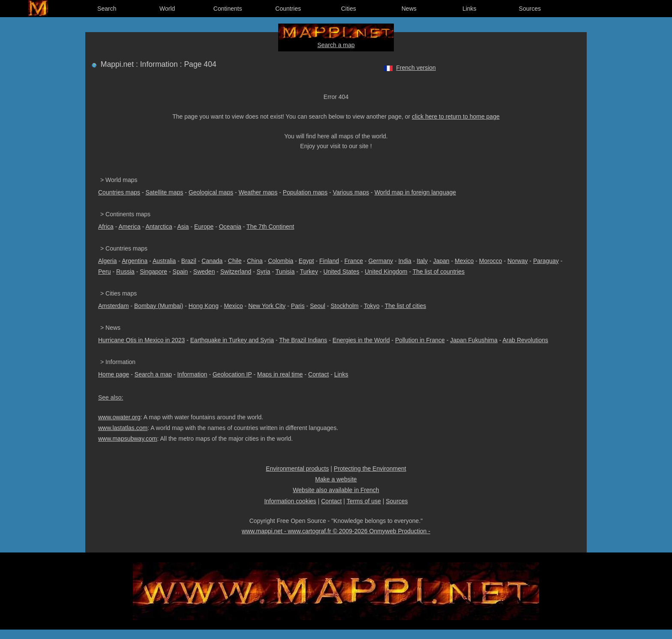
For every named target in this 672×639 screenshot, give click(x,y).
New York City (267, 306)
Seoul (318, 306)
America (129, 227)
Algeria (108, 261)
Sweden (204, 272)
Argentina (135, 261)
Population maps (305, 192)
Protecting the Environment (370, 469)
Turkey (309, 272)
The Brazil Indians (303, 340)
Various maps (351, 192)
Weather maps (258, 192)
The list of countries (439, 272)
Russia (125, 272)
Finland (329, 261)
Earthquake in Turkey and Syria (232, 340)
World (167, 9)
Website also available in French (336, 490)
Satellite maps (165, 192)
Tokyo (372, 306)
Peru (105, 272)
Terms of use (364, 501)
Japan (441, 261)
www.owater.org (119, 417)
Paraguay (546, 261)
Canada (212, 261)
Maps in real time (280, 374)
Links (469, 9)
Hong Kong (204, 306)
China (255, 261)
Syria (264, 272)
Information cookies (290, 501)
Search (107, 9)
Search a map (336, 45)
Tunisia (285, 272)
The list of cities (405, 306)
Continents (228, 9)
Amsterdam (114, 306)
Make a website (336, 479)
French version (416, 68)
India (405, 261)
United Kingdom (386, 272)
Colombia (280, 261)
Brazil (189, 261)
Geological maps (211, 192)
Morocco (491, 261)
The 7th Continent (270, 227)
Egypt (306, 261)
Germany (381, 261)
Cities (349, 9)
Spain (180, 272)
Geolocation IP (232, 374)
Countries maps (119, 192)
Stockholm (344, 306)
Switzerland (236, 272)
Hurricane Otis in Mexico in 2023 (141, 340)
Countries (288, 9)
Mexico (464, 261)
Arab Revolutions (525, 340)
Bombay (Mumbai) (159, 306)
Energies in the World (361, 340)
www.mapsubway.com (127, 439)
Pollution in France (420, 340)
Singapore (153, 272)
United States (341, 272)
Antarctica (159, 227)
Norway (517, 261)
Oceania (230, 227)
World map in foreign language (415, 192)
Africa (106, 227)
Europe (204, 227)
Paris (298, 306)
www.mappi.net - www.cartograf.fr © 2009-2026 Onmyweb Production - (336, 531)
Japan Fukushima (474, 340)
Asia (183, 227)
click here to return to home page (456, 116)
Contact (318, 374)
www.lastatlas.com (123, 428)
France (354, 261)
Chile (235, 261)
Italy (422, 261)
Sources (530, 9)
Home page (114, 374)
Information (192, 374)
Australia (164, 261)
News (409, 9)
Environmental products (297, 469)
